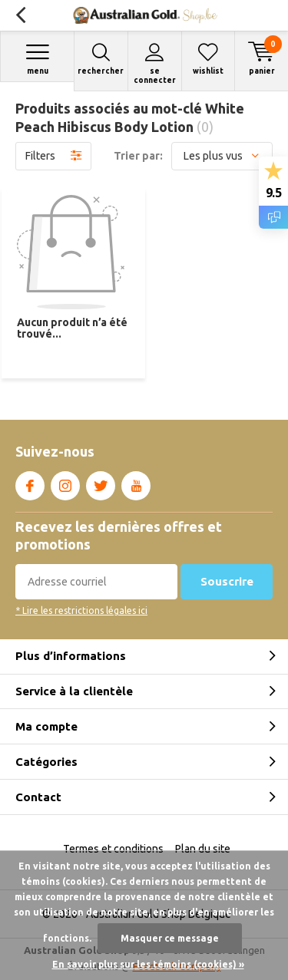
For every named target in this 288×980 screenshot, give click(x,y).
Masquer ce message (170, 938)
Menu (37, 59)
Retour (20, 15)
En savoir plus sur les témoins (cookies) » (148, 964)
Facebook (30, 483)
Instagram (65, 483)
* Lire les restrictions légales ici (81, 610)
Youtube (136, 483)
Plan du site (203, 849)
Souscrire (227, 581)
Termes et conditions (113, 849)
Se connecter (155, 63)
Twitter (101, 483)
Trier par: (138, 156)
